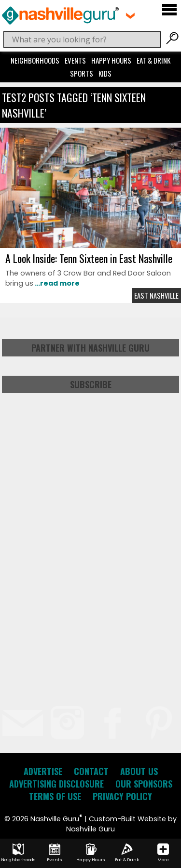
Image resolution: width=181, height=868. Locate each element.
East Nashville (156, 296)
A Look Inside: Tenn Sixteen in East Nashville (89, 258)
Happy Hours (111, 60)
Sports (82, 73)
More (163, 853)
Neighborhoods (35, 60)
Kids (105, 73)
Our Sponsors (144, 784)
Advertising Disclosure (56, 784)
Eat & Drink (153, 60)
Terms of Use (55, 796)
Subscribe (91, 384)
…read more (56, 283)
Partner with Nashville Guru (90, 348)
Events (75, 60)
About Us (139, 771)
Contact (91, 771)
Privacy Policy (122, 796)
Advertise (43, 771)
